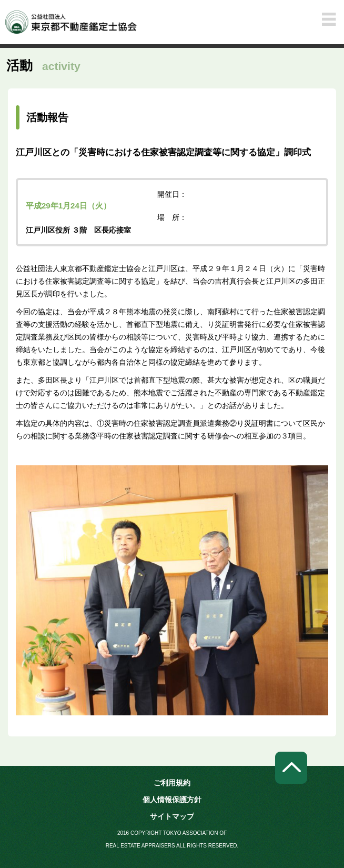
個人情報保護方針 (172, 800)
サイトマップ (172, 816)
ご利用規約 (172, 783)
